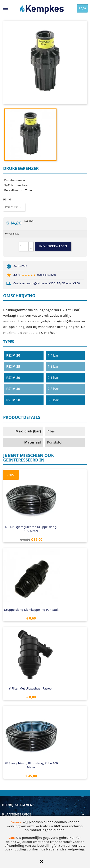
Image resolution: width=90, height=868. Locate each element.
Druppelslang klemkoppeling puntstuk (31, 610)
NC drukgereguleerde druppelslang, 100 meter (31, 529)
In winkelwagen (53, 246)
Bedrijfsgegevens (18, 805)
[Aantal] (24, 246)
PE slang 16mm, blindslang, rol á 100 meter (31, 765)
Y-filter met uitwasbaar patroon (31, 688)
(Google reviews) (47, 275)
